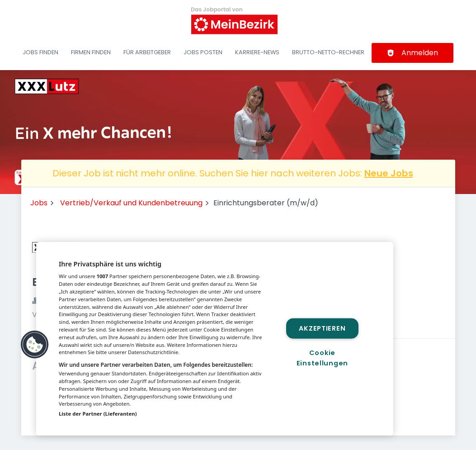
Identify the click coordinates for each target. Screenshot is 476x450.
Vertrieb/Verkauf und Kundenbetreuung (131, 203)
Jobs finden (40, 52)
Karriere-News (257, 52)
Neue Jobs (389, 173)
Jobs (39, 203)
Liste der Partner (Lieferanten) (98, 414)
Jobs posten (203, 52)
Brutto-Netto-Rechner (328, 52)
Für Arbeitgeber (147, 52)
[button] (35, 345)
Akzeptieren (322, 328)
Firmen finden (91, 52)
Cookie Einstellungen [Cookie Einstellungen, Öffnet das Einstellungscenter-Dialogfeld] (322, 358)
